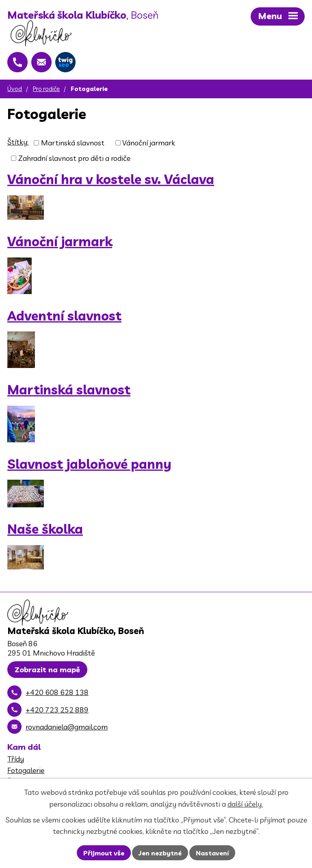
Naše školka (45, 529)
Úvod (15, 89)
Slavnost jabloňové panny (89, 464)
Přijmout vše (104, 853)
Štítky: (18, 142)
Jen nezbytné (160, 853)
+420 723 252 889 (57, 710)
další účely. (245, 804)
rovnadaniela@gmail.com (67, 727)
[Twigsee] (65, 62)
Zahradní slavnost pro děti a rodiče (74, 158)
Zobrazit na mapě (47, 670)
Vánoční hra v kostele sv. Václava (111, 179)
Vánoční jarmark (149, 143)
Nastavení (212, 853)
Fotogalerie (26, 770)
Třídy (16, 759)
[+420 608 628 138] (17, 62)
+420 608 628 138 (57, 692)
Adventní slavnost (64, 316)
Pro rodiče (46, 89)
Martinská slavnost (73, 143)
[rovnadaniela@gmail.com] (41, 62)
